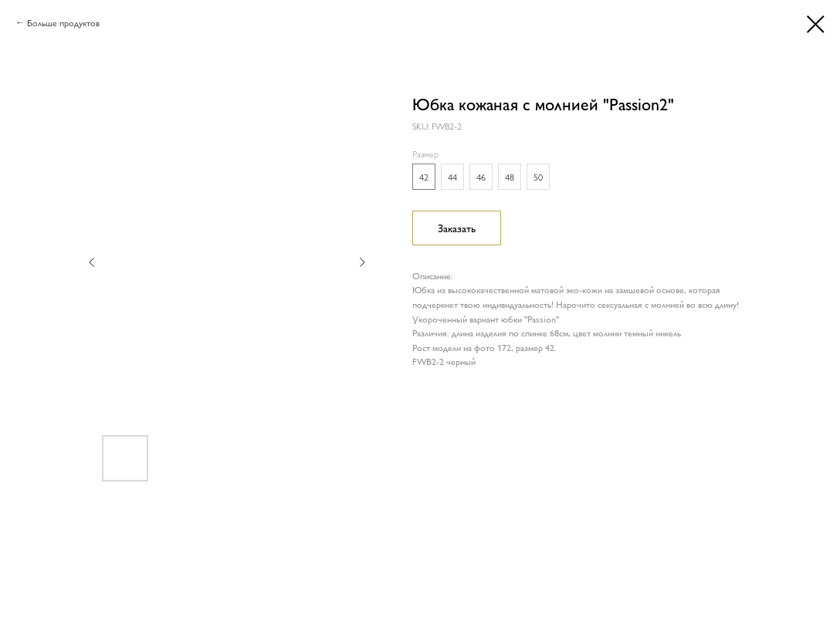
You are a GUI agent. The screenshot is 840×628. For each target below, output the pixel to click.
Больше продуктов (63, 22)
